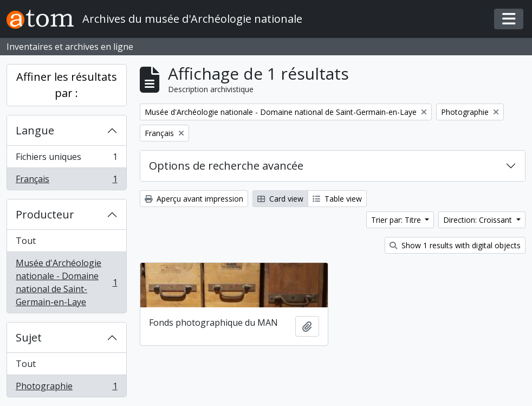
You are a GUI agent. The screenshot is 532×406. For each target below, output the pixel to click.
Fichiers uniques (66, 159)
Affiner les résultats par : (67, 85)
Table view (337, 199)
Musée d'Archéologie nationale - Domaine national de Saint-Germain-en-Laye (66, 282)
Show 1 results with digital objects (455, 245)
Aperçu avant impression (194, 199)
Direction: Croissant (479, 220)
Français (66, 181)
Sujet (29, 337)
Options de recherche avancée (226, 166)
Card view (280, 199)
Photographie (66, 388)
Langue (35, 130)
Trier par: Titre (397, 220)
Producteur (45, 214)
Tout (26, 241)
